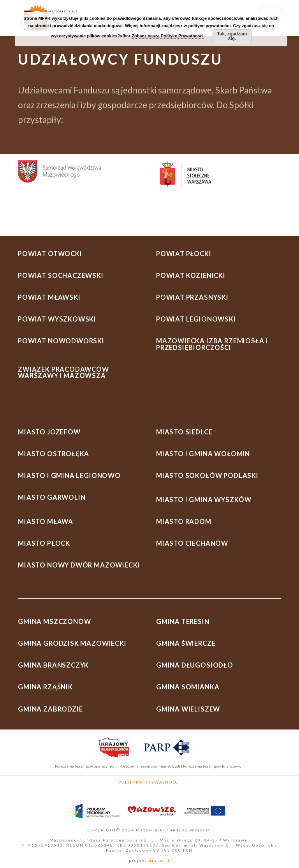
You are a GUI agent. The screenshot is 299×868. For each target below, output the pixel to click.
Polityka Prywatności (149, 782)
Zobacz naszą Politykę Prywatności (168, 36)
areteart (159, 860)
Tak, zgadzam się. (232, 36)
